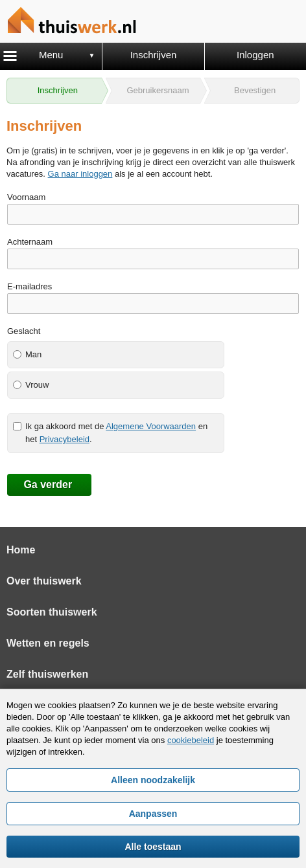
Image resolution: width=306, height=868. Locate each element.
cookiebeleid (191, 740)
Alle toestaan (153, 847)
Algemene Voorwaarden (151, 426)
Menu (51, 55)
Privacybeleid (65, 439)
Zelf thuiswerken (47, 674)
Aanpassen (153, 814)
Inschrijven (154, 55)
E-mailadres (29, 286)
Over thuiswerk (44, 581)
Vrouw (37, 385)
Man (33, 354)
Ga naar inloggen (80, 174)
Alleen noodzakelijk (153, 780)
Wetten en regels (48, 643)
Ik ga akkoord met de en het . (116, 433)
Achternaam (30, 242)
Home (21, 550)
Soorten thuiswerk (52, 612)
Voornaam (26, 197)
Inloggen (255, 55)
